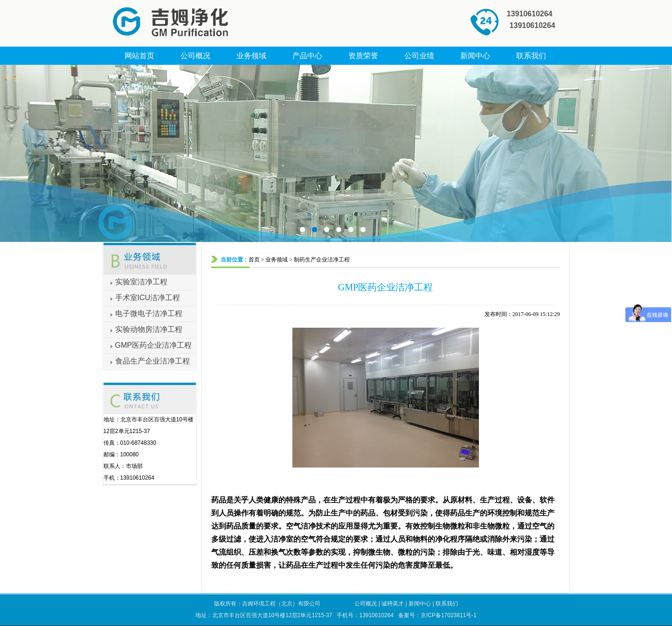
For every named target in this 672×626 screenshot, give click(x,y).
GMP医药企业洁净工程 (153, 345)
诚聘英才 (393, 604)
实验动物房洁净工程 (149, 329)
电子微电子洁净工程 (149, 313)
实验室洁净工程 (141, 282)
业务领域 (277, 260)
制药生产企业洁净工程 (322, 260)
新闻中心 (420, 604)
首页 (254, 260)
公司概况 (366, 604)
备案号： (437, 615)
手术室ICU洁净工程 (148, 298)
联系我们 (447, 604)
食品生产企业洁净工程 (152, 361)
